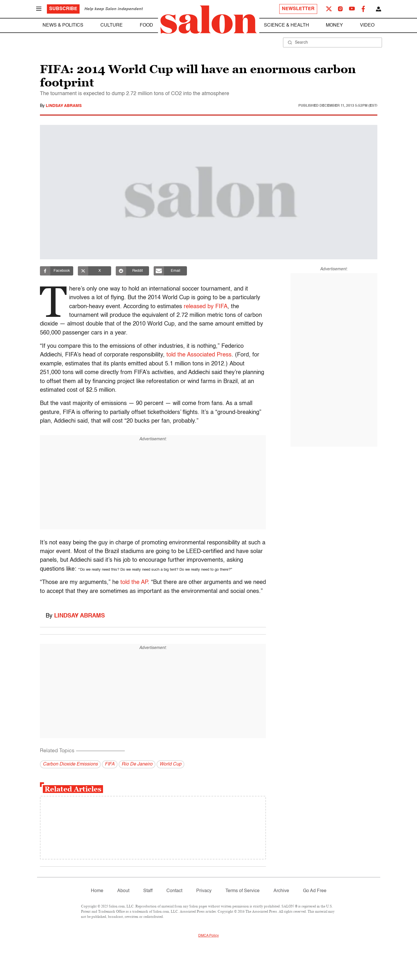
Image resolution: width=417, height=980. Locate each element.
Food (146, 25)
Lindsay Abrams (64, 106)
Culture (112, 25)
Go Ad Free (315, 891)
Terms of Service (243, 891)
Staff (148, 891)
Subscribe (63, 9)
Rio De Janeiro (137, 764)
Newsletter (298, 9)
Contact (174, 891)
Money (334, 25)
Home (97, 891)
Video (367, 25)
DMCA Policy (209, 936)
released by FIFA (207, 307)
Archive (281, 891)
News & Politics (63, 25)
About (123, 891)
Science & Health (286, 25)
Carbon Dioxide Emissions (70, 764)
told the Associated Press (199, 355)
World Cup (170, 764)
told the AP (134, 583)
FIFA (110, 764)
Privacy (204, 891)
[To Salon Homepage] (209, 20)
